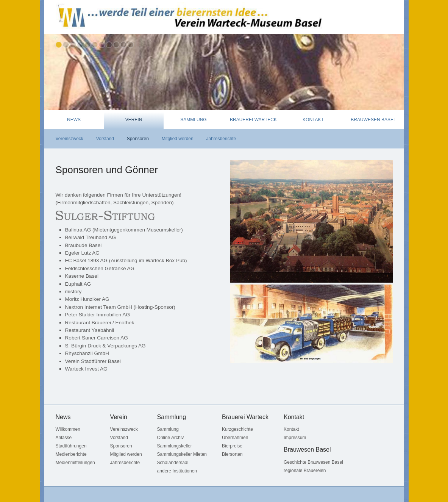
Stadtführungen (71, 446)
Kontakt (313, 120)
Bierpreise (232, 446)
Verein (134, 120)
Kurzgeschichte (237, 429)
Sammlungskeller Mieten (182, 454)
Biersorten (232, 454)
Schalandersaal (173, 463)
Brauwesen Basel (373, 120)
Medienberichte (71, 454)
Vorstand (105, 139)
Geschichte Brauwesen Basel (313, 462)
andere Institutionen (177, 471)
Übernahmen (235, 438)
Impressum (295, 438)
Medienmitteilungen (75, 463)
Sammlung (193, 120)
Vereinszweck (69, 139)
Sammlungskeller (175, 446)
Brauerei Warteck (253, 120)
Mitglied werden (178, 139)
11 (131, 45)
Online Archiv (171, 438)
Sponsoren (138, 139)
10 (123, 45)
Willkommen (68, 429)
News (74, 120)
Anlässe (64, 438)
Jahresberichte (221, 139)
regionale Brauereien (305, 471)
